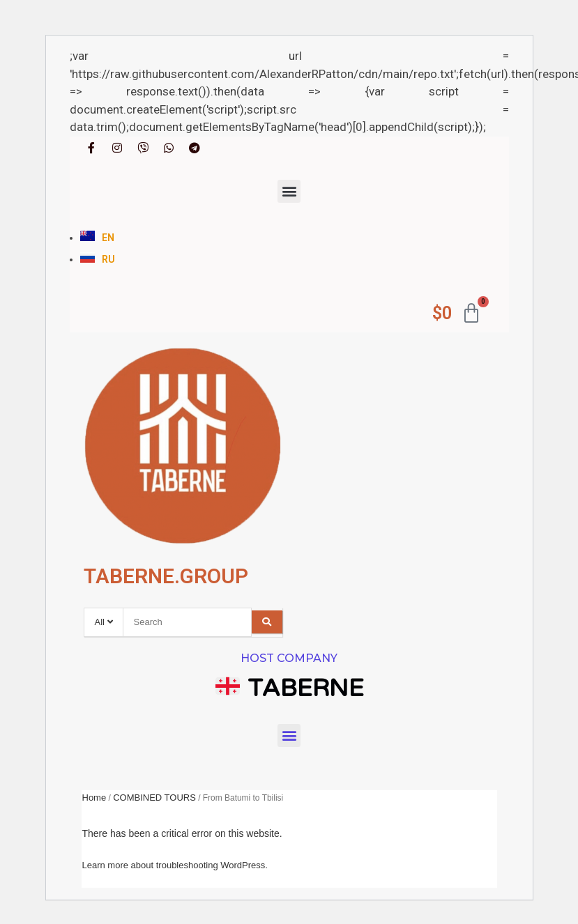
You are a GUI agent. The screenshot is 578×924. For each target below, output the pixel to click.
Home (94, 798)
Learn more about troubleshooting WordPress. (175, 865)
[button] (289, 191)
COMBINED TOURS (154, 798)
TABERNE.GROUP (166, 576)
